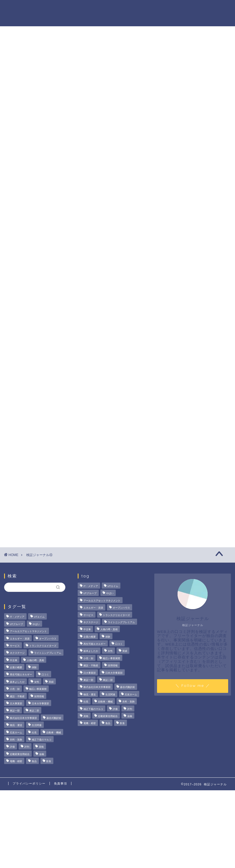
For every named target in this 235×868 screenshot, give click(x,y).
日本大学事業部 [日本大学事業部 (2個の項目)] (40, 704)
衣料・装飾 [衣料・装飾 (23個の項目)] (16, 740)
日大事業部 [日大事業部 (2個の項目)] (16, 704)
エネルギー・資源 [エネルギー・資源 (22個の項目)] (20, 639)
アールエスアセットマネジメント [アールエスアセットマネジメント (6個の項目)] (28, 631)
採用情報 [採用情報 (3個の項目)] (39, 696)
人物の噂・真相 (141, 8)
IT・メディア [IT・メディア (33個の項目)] (17, 617)
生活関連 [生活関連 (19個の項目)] (37, 725)
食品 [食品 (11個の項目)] (34, 761)
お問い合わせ (61, 19)
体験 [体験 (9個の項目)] (34, 667)
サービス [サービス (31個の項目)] (15, 646)
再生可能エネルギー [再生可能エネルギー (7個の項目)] (21, 675)
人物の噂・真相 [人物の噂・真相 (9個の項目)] (35, 660)
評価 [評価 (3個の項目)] (12, 747)
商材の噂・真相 (102, 8)
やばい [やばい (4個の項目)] (36, 624)
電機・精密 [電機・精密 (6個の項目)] (16, 761)
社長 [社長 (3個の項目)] (34, 733)
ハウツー (173, 8)
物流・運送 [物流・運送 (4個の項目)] (16, 725)
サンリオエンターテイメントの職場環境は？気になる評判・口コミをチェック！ (199, 253)
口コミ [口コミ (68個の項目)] (45, 675)
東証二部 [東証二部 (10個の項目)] (34, 711)
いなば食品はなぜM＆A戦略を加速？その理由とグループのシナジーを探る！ (199, 285)
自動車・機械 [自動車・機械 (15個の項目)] (54, 733)
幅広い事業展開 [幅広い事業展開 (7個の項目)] (38, 689)
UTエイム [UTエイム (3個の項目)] (39, 617)
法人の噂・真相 (63, 8)
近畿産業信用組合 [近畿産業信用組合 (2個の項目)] (20, 754)
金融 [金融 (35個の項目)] (42, 754)
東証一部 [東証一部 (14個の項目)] (15, 711)
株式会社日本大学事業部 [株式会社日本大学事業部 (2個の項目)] (23, 718)
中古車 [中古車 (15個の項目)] (14, 660)
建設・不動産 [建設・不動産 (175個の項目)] (17, 696)
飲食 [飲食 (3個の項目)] (49, 761)
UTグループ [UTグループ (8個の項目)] (16, 624)
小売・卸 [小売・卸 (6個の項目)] (15, 689)
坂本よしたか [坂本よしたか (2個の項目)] (17, 682)
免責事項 (60, 783)
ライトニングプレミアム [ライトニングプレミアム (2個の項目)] (48, 653)
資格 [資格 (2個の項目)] (41, 747)
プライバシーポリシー (29, 783)
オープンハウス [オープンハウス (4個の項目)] (48, 639)
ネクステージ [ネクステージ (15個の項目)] (17, 653)
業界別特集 (201, 8)
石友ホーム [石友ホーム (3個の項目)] (16, 733)
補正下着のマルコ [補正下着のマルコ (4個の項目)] (42, 740)
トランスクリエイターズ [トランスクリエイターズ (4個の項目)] (43, 646)
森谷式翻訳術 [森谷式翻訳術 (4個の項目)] (54, 718)
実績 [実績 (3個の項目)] (51, 682)
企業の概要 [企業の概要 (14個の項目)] (16, 667)
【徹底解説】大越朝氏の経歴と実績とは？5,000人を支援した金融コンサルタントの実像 (199, 320)
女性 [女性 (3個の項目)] (37, 682)
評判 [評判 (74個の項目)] (27, 747)
